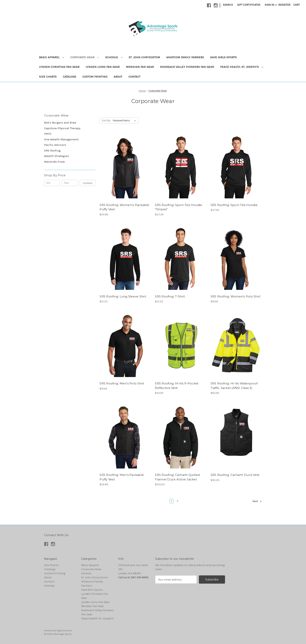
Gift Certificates (249, 5)
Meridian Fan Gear (140, 67)
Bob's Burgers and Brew (60, 123)
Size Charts (48, 77)
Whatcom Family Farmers (185, 57)
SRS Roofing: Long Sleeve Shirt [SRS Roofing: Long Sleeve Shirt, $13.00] (123, 296)
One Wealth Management (61, 139)
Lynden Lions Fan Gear (103, 67)
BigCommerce (65, 631)
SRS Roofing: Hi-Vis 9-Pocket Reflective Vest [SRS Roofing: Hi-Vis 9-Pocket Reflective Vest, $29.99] (177, 386)
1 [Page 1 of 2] (171, 501)
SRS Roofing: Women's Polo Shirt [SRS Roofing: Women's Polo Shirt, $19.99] (236, 296)
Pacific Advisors (55, 145)
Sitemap (49, 586)
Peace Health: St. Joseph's (242, 67)
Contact (134, 77)
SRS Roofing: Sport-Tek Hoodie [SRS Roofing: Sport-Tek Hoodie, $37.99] (234, 205)
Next (257, 501)
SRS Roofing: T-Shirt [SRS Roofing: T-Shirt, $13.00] (170, 296)
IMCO (48, 134)
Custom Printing (95, 77)
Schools (114, 57)
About (118, 77)
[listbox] (125, 121)
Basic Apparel (52, 57)
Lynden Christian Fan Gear (59, 67)
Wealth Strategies (56, 156)
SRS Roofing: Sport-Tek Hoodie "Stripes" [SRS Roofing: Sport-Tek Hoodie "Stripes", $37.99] (178, 207)
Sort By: (106, 120)
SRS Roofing (52, 150)
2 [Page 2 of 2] (178, 501)
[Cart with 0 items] (297, 5)
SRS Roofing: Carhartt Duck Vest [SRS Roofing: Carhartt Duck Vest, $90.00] (235, 475)
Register (284, 5)
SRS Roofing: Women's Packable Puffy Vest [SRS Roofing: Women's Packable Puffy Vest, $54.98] (124, 207)
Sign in (269, 5)
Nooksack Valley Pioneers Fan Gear (187, 67)
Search (228, 5)
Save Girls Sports (223, 57)
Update (88, 183)
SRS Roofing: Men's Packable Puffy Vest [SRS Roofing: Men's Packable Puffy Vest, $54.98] (122, 477)
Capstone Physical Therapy (62, 128)
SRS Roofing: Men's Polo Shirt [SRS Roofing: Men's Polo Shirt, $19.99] (122, 383)
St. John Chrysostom (144, 57)
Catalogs (69, 77)
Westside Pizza (54, 162)
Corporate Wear (85, 57)
